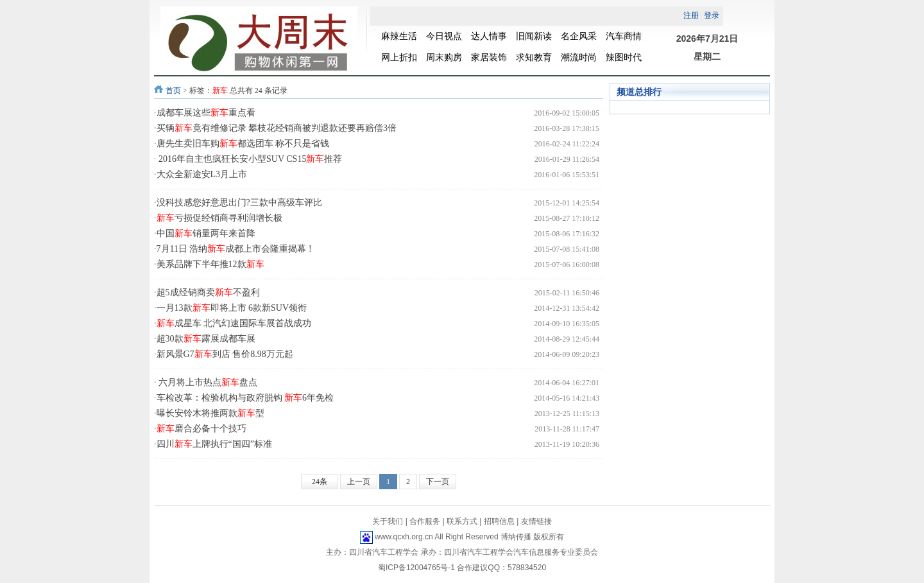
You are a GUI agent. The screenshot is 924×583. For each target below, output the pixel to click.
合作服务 (425, 521)
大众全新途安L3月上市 (202, 174)
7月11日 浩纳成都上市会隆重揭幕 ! (234, 249)
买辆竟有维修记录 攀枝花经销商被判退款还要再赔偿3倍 (277, 128)
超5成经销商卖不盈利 (208, 292)
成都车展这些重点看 (206, 113)
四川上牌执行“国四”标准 (214, 444)
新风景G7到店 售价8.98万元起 (225, 354)
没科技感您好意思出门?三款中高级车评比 (239, 203)
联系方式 (462, 521)
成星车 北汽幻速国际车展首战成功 (234, 323)
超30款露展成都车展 (206, 339)
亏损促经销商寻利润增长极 (219, 218)
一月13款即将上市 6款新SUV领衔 (232, 308)
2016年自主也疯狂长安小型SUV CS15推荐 (250, 159)
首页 (173, 91)
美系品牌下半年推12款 (210, 264)
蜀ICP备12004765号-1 (416, 568)
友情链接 (536, 521)
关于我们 (388, 521)
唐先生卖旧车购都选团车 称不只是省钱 (243, 144)
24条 (320, 482)
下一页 (438, 482)
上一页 (359, 482)
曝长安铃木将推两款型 (210, 413)
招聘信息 (499, 521)
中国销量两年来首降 (206, 233)
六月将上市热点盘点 (207, 382)
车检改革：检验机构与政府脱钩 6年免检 (245, 398)
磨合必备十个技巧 (201, 429)
